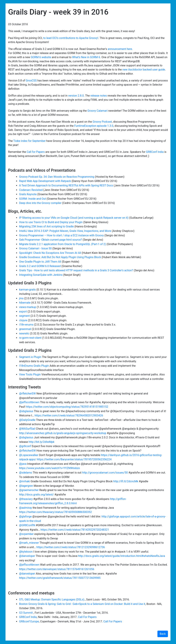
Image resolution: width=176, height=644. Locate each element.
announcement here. (120, 49)
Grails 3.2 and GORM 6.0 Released (40, 266)
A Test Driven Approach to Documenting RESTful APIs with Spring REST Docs (66, 185)
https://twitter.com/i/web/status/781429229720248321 (75, 530)
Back (163, 634)
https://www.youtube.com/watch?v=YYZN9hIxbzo (49, 468)
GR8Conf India (155, 152)
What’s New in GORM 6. (86, 57)
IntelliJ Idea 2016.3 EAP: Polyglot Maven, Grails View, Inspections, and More (65, 231)
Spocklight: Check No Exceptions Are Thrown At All (50, 253)
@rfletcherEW (27, 394)
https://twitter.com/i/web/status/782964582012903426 (69, 415)
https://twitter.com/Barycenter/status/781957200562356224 (74, 459)
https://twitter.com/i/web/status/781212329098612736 (71, 547)
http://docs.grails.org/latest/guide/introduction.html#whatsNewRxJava (122, 556)
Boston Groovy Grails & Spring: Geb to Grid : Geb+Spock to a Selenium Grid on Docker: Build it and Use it (82, 604)
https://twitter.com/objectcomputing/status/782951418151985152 (67, 407)
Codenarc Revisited (31, 190)
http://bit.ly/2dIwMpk (42, 442)
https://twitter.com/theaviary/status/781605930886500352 (55, 512)
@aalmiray (26, 508)
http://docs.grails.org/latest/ (36, 495)
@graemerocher (29, 490)
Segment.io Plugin (30, 357)
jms (21, 298)
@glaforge (25, 516)
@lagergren (26, 486)
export (23, 312)
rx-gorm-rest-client (30, 338)
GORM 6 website (41, 57)
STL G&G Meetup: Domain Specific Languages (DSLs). (52, 599)
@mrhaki (24, 481)
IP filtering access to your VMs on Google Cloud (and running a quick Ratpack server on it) (74, 218)
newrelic (24, 333)
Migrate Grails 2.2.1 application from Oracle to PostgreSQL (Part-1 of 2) (62, 244)
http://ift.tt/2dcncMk (126, 481)
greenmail (25, 329)
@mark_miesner (29, 543)
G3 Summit (26, 613)
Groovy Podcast (102, 122)
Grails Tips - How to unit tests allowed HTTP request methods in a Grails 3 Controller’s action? (76, 270)
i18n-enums (26, 325)
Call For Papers (87, 617)
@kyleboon (26, 552)
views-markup (28, 307)
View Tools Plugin (30, 374)
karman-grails (27, 290)
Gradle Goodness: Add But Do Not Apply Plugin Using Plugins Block (60, 257)
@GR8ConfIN (27, 525)
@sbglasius (26, 411)
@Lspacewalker (29, 455)
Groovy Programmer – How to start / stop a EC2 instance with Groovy (61, 235)
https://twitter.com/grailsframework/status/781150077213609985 (60, 578)
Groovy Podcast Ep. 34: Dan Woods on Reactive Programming (57, 177)
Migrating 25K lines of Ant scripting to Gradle (47, 226)
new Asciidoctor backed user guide (144, 70)
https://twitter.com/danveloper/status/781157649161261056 (57, 569)
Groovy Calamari (97, 111)
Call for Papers (36, 152)
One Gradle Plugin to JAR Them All (40, 262)
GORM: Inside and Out (33, 199)
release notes (99, 96)
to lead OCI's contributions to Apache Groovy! (71, 38)
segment (24, 316)
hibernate (25, 303)
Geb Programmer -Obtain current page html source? (51, 240)
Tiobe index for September (30, 141)
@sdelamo (26, 473)
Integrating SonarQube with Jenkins (41, 275)
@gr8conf (25, 446)
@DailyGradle (27, 420)
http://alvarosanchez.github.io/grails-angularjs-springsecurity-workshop (63, 433)
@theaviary (26, 499)
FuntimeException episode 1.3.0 (94, 126)
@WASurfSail (27, 429)
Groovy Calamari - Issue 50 (35, 248)
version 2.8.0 (76, 96)
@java (23, 464)
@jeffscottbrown (29, 402)
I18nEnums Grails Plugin (34, 366)
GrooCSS (31, 81)
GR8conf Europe (29, 621)
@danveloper (27, 556)
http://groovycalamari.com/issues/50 (105, 473)
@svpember (26, 534)
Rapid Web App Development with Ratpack (45, 181)
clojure (23, 320)
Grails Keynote (28, 194)
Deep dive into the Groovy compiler (41, 203)
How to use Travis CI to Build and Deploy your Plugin (51, 222)
